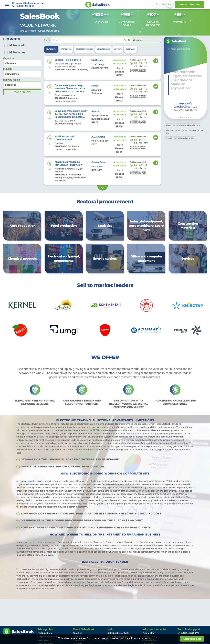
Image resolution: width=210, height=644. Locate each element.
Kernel (95, 86)
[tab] (51, 49)
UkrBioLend (98, 60)
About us (77, 633)
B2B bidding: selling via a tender (180, 138)
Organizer (9, 58)
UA (157, 4)
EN (170, 4)
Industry (8, 69)
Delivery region (12, 80)
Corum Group (99, 162)
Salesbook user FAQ (118, 633)
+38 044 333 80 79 (25, 6)
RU (163, 4)
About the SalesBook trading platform (183, 125)
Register (132, 585)
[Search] (92, 40)
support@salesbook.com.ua (30, 3)
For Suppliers (44, 633)
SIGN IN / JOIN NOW (189, 5)
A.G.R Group (98, 137)
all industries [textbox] (12, 74)
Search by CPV (22, 92)
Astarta (95, 111)
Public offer (148, 633)
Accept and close (192, 639)
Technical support (189, 629)
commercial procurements (35, 481)
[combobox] (22, 74)
